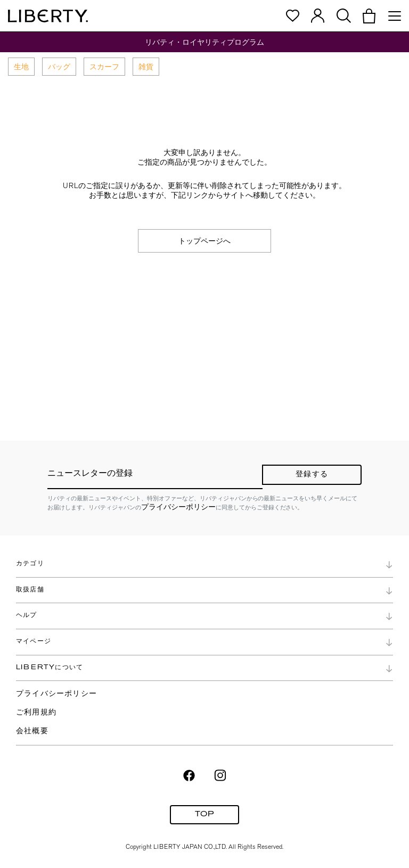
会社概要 (32, 731)
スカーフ (104, 67)
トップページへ (204, 241)
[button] (369, 16)
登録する (312, 474)
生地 (21, 67)
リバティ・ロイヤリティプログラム (204, 42)
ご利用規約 (36, 713)
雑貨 (146, 67)
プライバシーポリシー (178, 507)
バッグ (59, 67)
